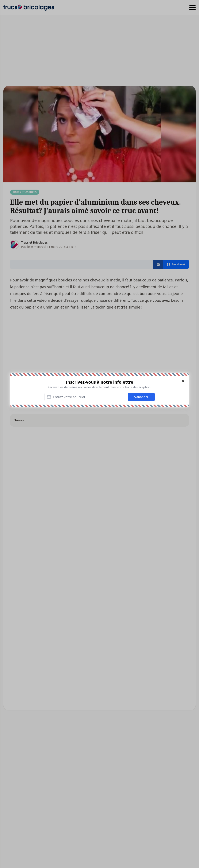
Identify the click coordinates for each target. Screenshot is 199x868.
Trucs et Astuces (25, 192)
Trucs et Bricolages (34, 242)
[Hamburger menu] (192, 8)
